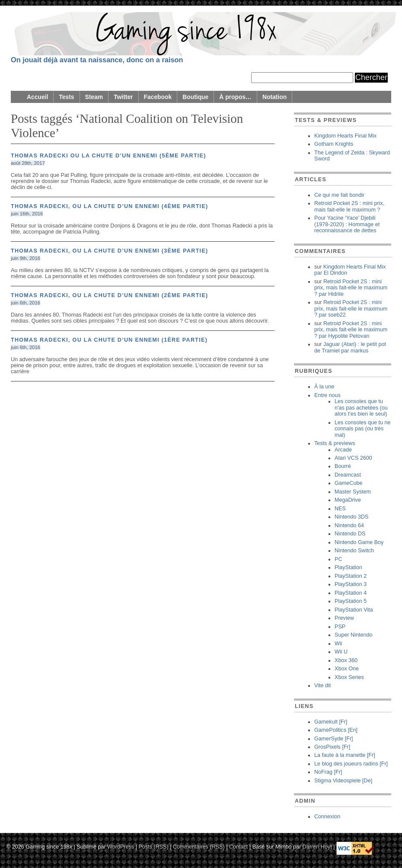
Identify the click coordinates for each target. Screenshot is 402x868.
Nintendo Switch (354, 551)
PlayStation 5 (351, 601)
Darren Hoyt (317, 846)
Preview (344, 618)
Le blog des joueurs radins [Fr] (351, 764)
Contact (238, 846)
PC (338, 559)
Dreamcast (348, 475)
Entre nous (327, 395)
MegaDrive (348, 500)
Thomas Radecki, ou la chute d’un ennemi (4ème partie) (110, 206)
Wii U (341, 652)
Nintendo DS (350, 534)
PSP (340, 627)
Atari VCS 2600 (353, 458)
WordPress (121, 846)
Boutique (195, 97)
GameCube (348, 483)
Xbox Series (349, 677)
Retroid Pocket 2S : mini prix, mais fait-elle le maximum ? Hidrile (351, 288)
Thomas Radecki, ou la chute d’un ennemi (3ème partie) (110, 251)
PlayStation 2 (351, 576)
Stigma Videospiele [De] (343, 781)
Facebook (158, 97)
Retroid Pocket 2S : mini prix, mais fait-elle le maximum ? (349, 206)
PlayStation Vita (354, 610)
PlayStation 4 (351, 593)
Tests (66, 97)
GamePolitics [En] (336, 730)
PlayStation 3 (351, 584)
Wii (338, 644)
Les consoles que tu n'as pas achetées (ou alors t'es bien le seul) (361, 408)
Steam (94, 97)
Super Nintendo (354, 635)
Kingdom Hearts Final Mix (345, 136)
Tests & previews (335, 443)
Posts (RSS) (153, 846)
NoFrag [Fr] (328, 772)
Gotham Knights (334, 144)
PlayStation (348, 567)
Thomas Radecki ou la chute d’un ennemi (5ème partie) (108, 156)
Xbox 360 (346, 660)
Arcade (343, 450)
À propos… (235, 97)
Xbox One (347, 669)
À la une (324, 387)
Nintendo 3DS (351, 517)
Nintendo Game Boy (359, 542)
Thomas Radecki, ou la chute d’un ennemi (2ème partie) (110, 295)
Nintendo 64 (349, 525)
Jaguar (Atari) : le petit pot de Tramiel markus (350, 347)
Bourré (343, 466)
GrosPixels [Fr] (332, 747)
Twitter (123, 97)
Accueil (37, 97)
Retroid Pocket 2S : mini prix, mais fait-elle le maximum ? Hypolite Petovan (351, 330)
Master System (353, 492)
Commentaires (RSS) (199, 846)
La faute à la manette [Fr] (345, 755)
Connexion (327, 817)
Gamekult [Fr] (331, 722)
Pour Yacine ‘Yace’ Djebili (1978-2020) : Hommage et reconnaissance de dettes (347, 224)
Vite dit (322, 685)
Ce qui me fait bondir (339, 195)
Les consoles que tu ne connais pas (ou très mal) (363, 429)
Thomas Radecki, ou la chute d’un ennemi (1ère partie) (109, 340)
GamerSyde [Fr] (334, 739)
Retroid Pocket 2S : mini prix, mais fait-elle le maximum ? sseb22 (351, 309)
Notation (274, 97)
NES (340, 509)
